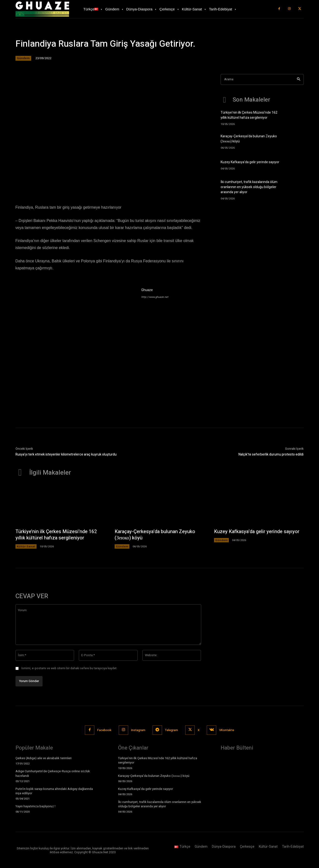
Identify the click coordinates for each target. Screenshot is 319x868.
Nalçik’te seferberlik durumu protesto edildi (271, 454)
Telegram (171, 730)
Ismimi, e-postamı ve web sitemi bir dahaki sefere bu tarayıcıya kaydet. (69, 668)
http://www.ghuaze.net (155, 297)
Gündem (23, 58)
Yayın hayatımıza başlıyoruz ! (35, 806)
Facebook (104, 730)
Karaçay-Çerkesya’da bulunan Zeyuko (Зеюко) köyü (155, 535)
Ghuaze (147, 290)
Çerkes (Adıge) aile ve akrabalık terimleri (44, 758)
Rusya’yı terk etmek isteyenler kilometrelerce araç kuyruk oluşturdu (66, 454)
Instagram (138, 730)
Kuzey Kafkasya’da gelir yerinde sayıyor (250, 162)
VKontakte (227, 730)
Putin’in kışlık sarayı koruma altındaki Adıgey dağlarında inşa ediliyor (54, 791)
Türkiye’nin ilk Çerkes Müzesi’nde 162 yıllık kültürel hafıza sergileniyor (249, 115)
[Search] (299, 79)
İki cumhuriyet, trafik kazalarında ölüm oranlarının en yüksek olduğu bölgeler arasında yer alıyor (249, 187)
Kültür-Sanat (26, 546)
